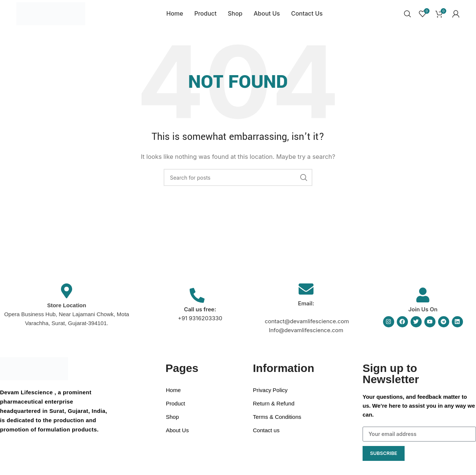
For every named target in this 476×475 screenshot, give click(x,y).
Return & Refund (274, 408)
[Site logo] (51, 15)
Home (173, 394)
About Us (177, 435)
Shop (172, 421)
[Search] (408, 16)
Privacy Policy (270, 394)
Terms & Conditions (277, 421)
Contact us (266, 435)
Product (176, 408)
